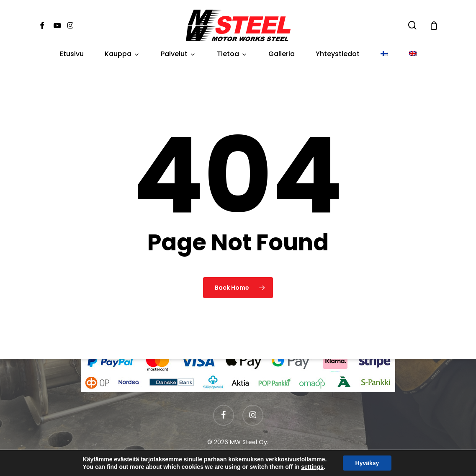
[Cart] (434, 26)
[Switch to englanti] (413, 54)
